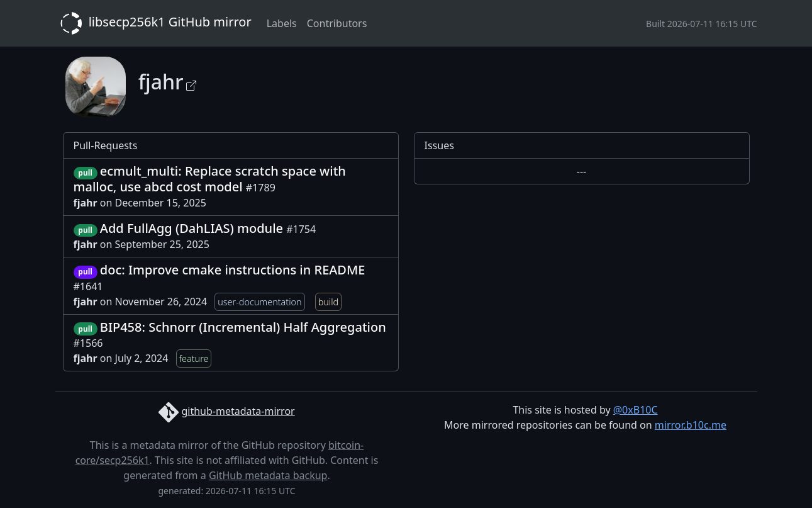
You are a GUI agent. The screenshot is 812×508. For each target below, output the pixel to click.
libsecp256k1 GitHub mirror (153, 23)
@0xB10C (636, 410)
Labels (282, 23)
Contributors (337, 23)
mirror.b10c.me (691, 425)
